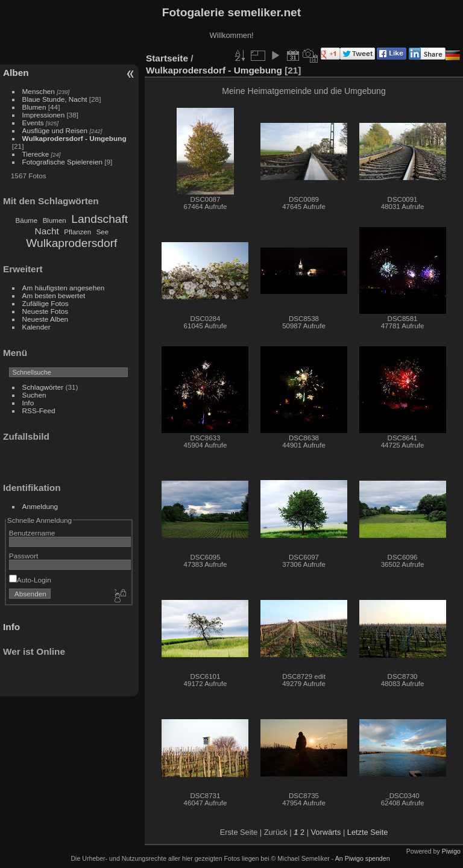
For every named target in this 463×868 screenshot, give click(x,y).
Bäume (27, 220)
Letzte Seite (368, 832)
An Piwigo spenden (363, 858)
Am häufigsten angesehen (64, 288)
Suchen (34, 395)
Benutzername (32, 533)
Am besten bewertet (54, 295)
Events (33, 123)
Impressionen (44, 115)
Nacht (47, 231)
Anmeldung (40, 506)
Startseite (167, 58)
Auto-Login (30, 580)
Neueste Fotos (46, 311)
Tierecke (36, 154)
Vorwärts (326, 832)
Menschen (39, 91)
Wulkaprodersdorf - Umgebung (74, 138)
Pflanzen (77, 232)
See (103, 232)
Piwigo (451, 851)
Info (28, 403)
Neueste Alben (46, 319)
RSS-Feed (39, 411)
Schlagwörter (43, 387)
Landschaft (99, 219)
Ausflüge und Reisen (55, 130)
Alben (16, 73)
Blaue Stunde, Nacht (55, 99)
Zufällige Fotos (46, 303)
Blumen (34, 107)
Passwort (24, 556)
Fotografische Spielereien (62, 162)
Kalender (36, 327)
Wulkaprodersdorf (71, 243)
